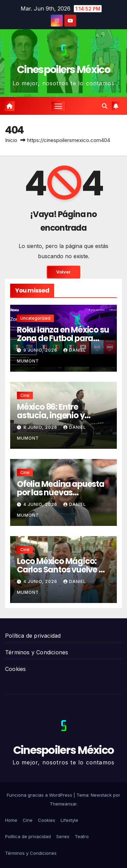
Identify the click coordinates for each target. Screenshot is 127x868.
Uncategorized (35, 318)
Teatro (82, 836)
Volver (63, 272)
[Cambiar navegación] (58, 106)
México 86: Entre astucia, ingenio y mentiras (51, 415)
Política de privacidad (33, 636)
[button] (105, 106)
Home (11, 820)
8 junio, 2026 (41, 427)
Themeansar (63, 804)
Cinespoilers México (63, 70)
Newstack (101, 795)
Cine (25, 395)
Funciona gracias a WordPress (40, 795)
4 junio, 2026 (41, 504)
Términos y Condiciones (37, 652)
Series (63, 836)
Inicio (11, 140)
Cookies (15, 669)
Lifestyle (69, 820)
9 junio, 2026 (41, 350)
